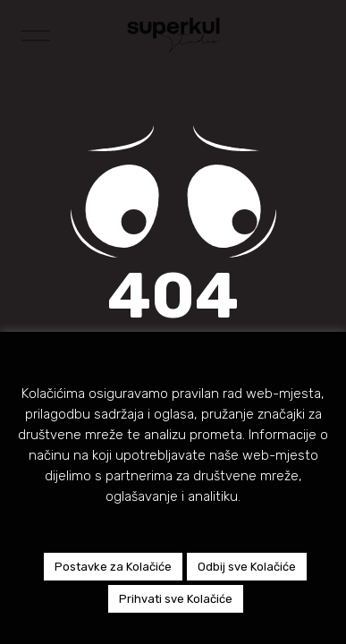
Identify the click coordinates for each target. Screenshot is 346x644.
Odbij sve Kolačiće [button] (247, 567)
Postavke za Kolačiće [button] (113, 567)
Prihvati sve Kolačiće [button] (176, 599)
